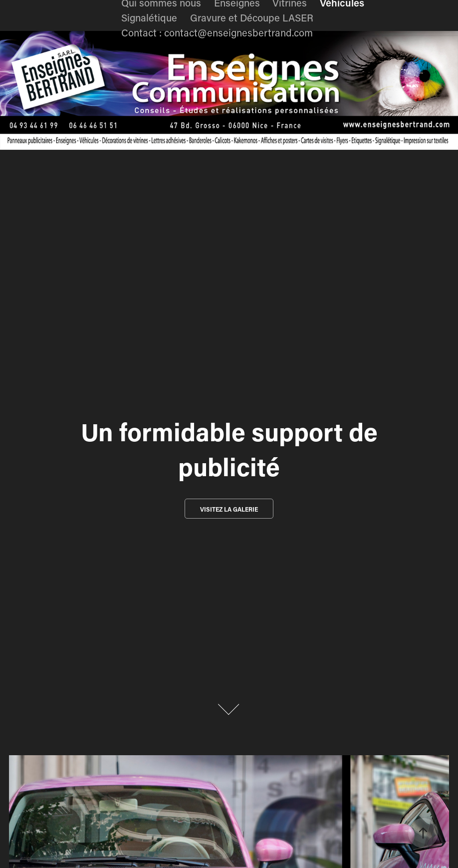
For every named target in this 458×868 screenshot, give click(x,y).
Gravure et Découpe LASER (252, 17)
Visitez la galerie (229, 509)
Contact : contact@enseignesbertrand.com (217, 32)
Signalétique (149, 17)
